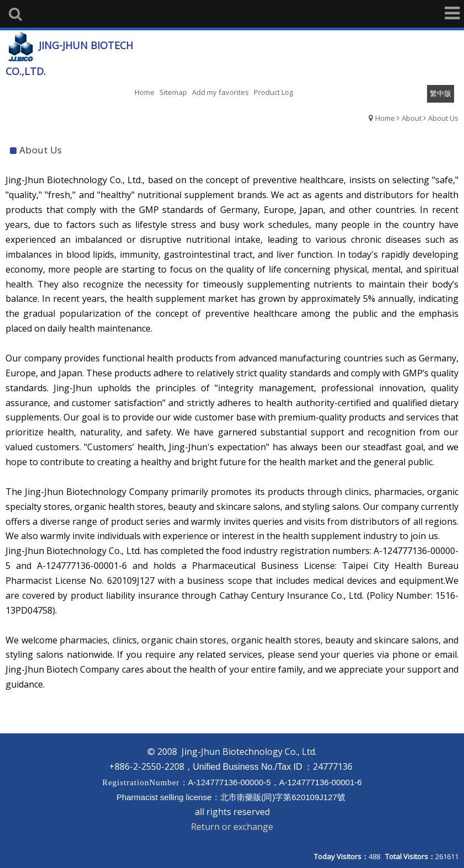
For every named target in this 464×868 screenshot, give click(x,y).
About (412, 118)
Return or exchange (232, 827)
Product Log (273, 92)
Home (385, 118)
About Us (443, 118)
